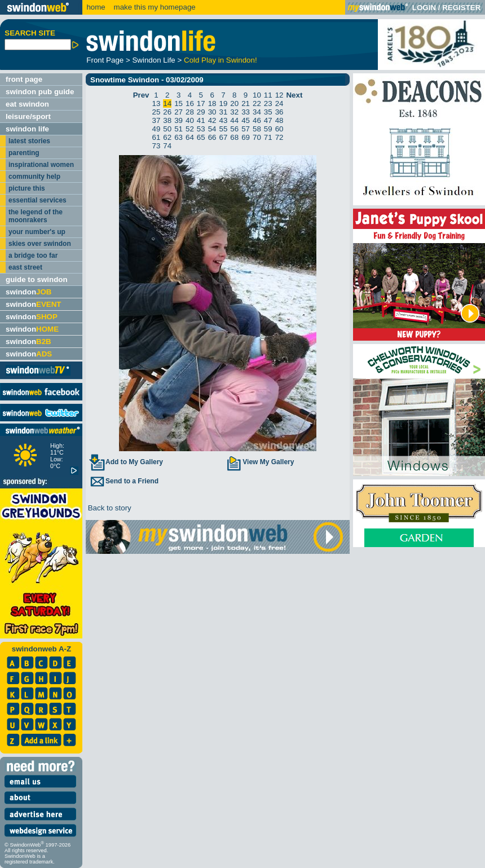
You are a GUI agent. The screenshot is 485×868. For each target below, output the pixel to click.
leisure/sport (28, 116)
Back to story (109, 508)
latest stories (29, 141)
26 (167, 112)
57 (246, 129)
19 (224, 103)
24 (279, 103)
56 (234, 129)
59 (268, 129)
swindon (28, 292)
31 (224, 112)
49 (156, 129)
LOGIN (424, 8)
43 (224, 120)
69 (246, 137)
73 (156, 146)
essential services (38, 200)
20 (234, 103)
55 (224, 129)
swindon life (27, 129)
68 (234, 137)
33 (246, 112)
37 (156, 120)
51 (178, 129)
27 (178, 112)
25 (156, 112)
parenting (24, 153)
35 (268, 112)
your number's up (37, 232)
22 (257, 103)
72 (279, 137)
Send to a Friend (124, 481)
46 (257, 120)
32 (234, 112)
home (96, 7)
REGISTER (461, 8)
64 (190, 137)
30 (212, 112)
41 (201, 120)
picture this (27, 188)
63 (178, 137)
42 (212, 120)
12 (279, 95)
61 (156, 137)
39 (178, 120)
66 (212, 137)
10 (257, 95)
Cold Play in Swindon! (221, 60)
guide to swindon (37, 279)
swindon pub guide (40, 92)
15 (178, 103)
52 (190, 129)
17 (201, 103)
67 (224, 137)
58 (257, 129)
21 (246, 103)
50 (167, 129)
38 (167, 120)
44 (234, 120)
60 (279, 129)
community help (34, 177)
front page (24, 79)
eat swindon (27, 104)
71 (268, 137)
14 (167, 103)
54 (212, 129)
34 (257, 112)
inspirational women (41, 165)
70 (257, 137)
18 (212, 103)
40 (190, 120)
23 (268, 103)
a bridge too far (33, 255)
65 (201, 137)
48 (279, 120)
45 (246, 120)
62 (167, 137)
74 (167, 146)
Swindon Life (153, 60)
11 (268, 95)
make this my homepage (154, 7)
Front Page (105, 60)
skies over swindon (40, 244)
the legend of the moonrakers (36, 216)
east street (25, 267)
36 (279, 112)
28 (190, 112)
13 (156, 103)
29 (201, 112)
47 (268, 120)
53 (201, 129)
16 (190, 103)
